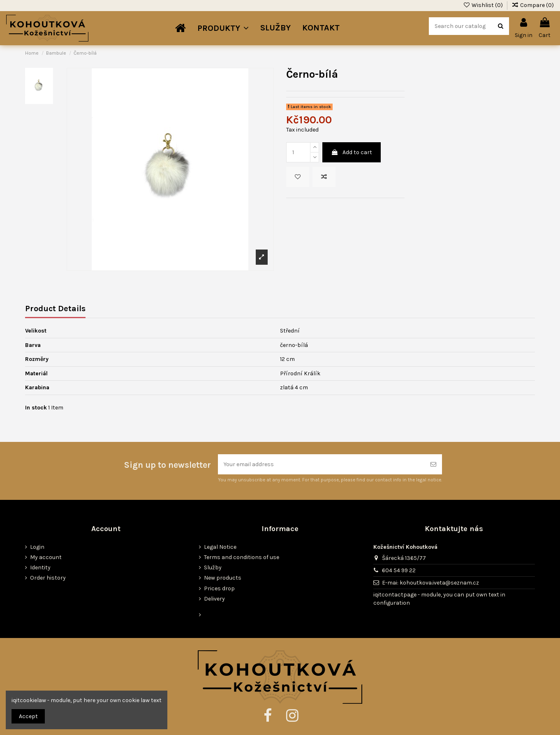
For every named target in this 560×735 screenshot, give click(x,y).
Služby (213, 567)
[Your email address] (321, 464)
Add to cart (352, 152)
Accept (28, 716)
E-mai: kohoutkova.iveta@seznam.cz (430, 583)
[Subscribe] (433, 464)
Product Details (55, 309)
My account (46, 557)
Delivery (214, 599)
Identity (40, 567)
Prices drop (219, 588)
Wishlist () (484, 5)
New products (223, 578)
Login (37, 547)
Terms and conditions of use (242, 557)
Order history (48, 578)
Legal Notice (220, 547)
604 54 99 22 (399, 570)
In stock (36, 408)
